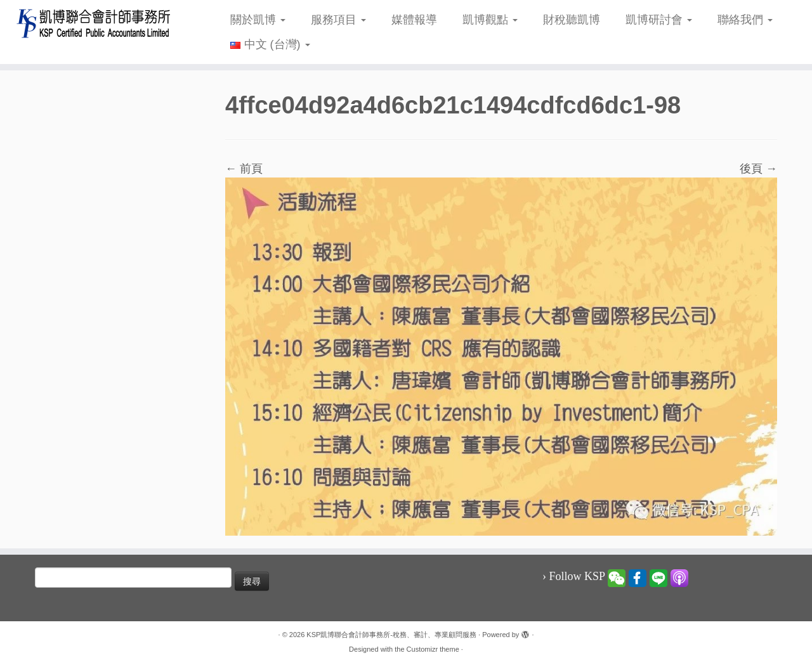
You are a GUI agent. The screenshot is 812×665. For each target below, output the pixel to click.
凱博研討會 (659, 20)
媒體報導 (414, 20)
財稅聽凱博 (572, 20)
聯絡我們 (745, 20)
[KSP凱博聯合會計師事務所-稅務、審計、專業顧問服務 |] (94, 23)
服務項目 (338, 20)
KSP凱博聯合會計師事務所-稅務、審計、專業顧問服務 (391, 635)
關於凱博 (258, 20)
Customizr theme (433, 649)
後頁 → (758, 169)
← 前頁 (244, 169)
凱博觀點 (490, 20)
